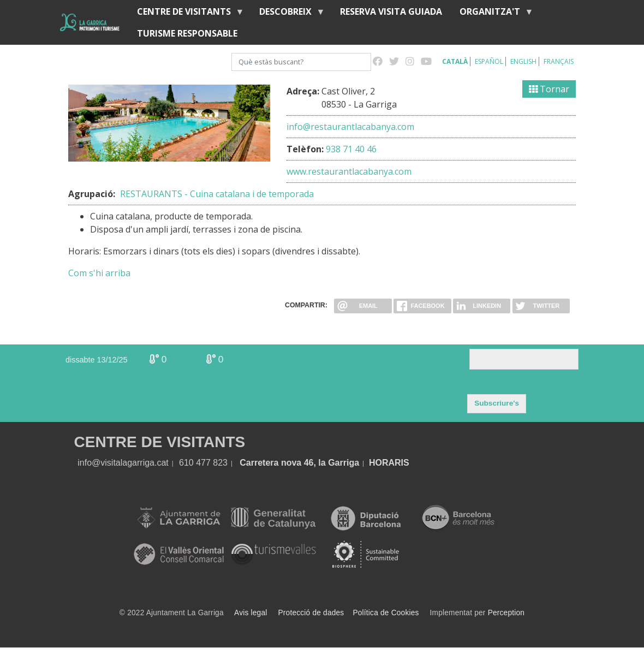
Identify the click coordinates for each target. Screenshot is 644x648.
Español (489, 61)
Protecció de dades (311, 613)
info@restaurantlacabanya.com (350, 127)
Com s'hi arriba (99, 273)
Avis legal (251, 613)
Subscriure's (497, 403)
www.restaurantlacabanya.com (349, 171)
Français (559, 61)
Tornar (549, 89)
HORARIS (389, 463)
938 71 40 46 (351, 149)
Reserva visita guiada (391, 11)
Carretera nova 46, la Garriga (299, 463)
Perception (506, 613)
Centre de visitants (186, 14)
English (523, 61)
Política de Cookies (386, 613)
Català (455, 61)
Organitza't (492, 14)
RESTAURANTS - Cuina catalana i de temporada (217, 194)
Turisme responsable (187, 33)
